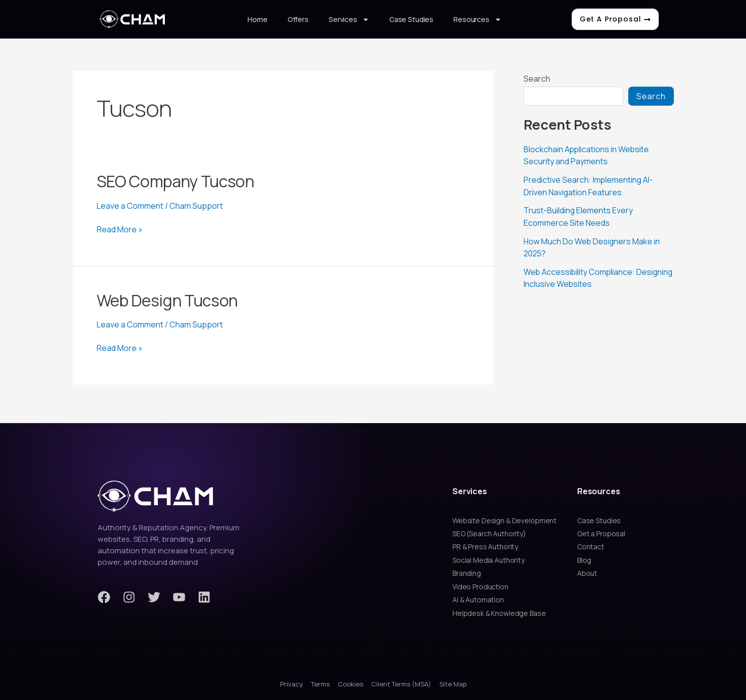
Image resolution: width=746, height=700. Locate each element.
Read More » (120, 229)
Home (257, 19)
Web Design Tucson (168, 300)
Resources (477, 20)
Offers (298, 19)
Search (537, 79)
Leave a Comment (130, 206)
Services (349, 20)
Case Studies (411, 19)
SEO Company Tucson (176, 181)
